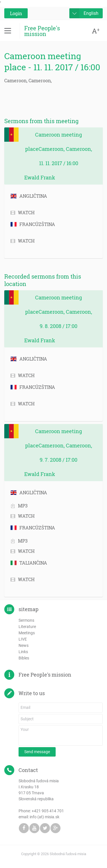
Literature (27, 627)
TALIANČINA (29, 563)
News (24, 645)
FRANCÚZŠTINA (33, 224)
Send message (37, 752)
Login (16, 13)
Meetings (27, 633)
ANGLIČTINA (29, 196)
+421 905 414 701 (48, 811)
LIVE (23, 639)
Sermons (26, 620)
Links (23, 652)
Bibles (24, 658)
